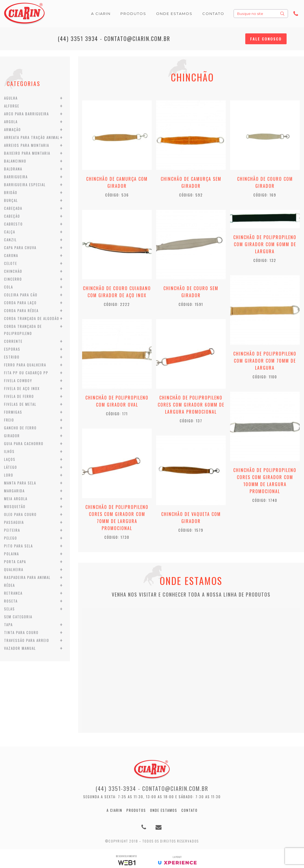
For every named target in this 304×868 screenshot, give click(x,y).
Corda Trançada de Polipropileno (23, 330)
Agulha (11, 98)
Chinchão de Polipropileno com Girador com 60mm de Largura (265, 244)
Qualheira (14, 569)
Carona (11, 255)
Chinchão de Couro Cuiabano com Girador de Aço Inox (117, 292)
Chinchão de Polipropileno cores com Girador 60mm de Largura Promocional (191, 405)
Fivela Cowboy (18, 381)
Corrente (13, 341)
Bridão (11, 192)
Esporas (12, 349)
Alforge (12, 106)
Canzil (10, 240)
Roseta (11, 601)
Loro (9, 475)
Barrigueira (16, 177)
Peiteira (12, 530)
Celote (11, 263)
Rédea (10, 585)
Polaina (12, 554)
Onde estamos (164, 810)
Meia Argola (16, 499)
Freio (9, 420)
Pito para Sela (18, 546)
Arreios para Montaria (27, 145)
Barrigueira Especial (25, 185)
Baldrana (13, 169)
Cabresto (13, 224)
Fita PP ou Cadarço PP (26, 373)
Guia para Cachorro (24, 443)
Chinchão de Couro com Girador (265, 182)
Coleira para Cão (21, 295)
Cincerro (13, 279)
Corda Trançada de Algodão (32, 318)
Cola (9, 287)
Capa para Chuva (20, 248)
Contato (190, 810)
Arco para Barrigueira (27, 114)
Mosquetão (15, 506)
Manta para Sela (20, 483)
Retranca (13, 593)
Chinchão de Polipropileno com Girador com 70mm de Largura (265, 361)
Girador (12, 436)
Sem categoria (18, 617)
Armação (13, 129)
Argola (11, 122)
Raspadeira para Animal (27, 577)
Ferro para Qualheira (25, 365)
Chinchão (13, 271)
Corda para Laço (20, 303)
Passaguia (14, 522)
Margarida (14, 491)
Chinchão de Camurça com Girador (117, 182)
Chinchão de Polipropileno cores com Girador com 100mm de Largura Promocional (265, 481)
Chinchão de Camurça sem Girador (191, 182)
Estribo (12, 357)
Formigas (13, 412)
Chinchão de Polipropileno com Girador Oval (117, 401)
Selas (10, 609)
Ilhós (9, 451)
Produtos (136, 810)
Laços (10, 459)
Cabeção (12, 216)
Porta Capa (15, 562)
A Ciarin (114, 810)
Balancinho (15, 161)
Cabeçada (13, 208)
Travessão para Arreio (27, 640)
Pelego (11, 538)
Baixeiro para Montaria (27, 153)
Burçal (11, 200)
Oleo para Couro (20, 514)
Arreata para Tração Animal (32, 137)
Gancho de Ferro (20, 428)
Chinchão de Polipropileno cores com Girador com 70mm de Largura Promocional (117, 518)
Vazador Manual (20, 648)
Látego (11, 467)
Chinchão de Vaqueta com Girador (191, 518)
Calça (10, 232)
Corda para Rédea (21, 311)
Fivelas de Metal (20, 404)
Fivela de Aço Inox (22, 388)
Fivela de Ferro (19, 396)
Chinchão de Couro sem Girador (191, 292)
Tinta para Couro (21, 632)
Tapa (8, 625)
